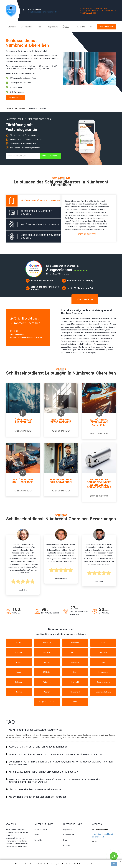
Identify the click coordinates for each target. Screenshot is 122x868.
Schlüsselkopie (23, 480)
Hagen (19, 672)
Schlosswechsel (61, 480)
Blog (92, 27)
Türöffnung (23, 422)
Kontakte (81, 27)
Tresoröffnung (61, 420)
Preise (41, 27)
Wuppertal (75, 662)
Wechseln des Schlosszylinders (99, 481)
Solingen (19, 682)
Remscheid (75, 692)
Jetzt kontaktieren (87, 234)
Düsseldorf (75, 652)
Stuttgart (47, 652)
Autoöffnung (99, 420)
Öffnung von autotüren (99, 424)
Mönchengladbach (103, 692)
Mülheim (47, 672)
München (75, 643)
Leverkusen (103, 672)
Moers (75, 702)
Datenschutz (69, 835)
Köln (103, 643)
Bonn (103, 662)
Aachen (47, 692)
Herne (75, 672)
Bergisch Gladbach (47, 702)
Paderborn (47, 682)
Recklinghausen (103, 682)
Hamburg (47, 643)
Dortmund (103, 652)
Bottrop (19, 692)
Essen (19, 662)
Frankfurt (19, 652)
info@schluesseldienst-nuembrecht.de (44, 12)
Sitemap (67, 845)
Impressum (53, 27)
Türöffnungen (23, 420)
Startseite (12, 27)
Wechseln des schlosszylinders (99, 486)
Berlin (19, 643)
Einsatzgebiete (27, 27)
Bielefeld (75, 682)
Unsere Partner (66, 27)
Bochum (47, 662)
